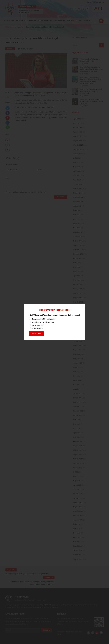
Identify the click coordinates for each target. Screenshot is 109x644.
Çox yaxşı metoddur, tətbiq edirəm (44, 319)
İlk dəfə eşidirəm (38, 328)
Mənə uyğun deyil (38, 325)
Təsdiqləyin (36, 333)
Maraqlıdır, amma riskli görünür (43, 322)
